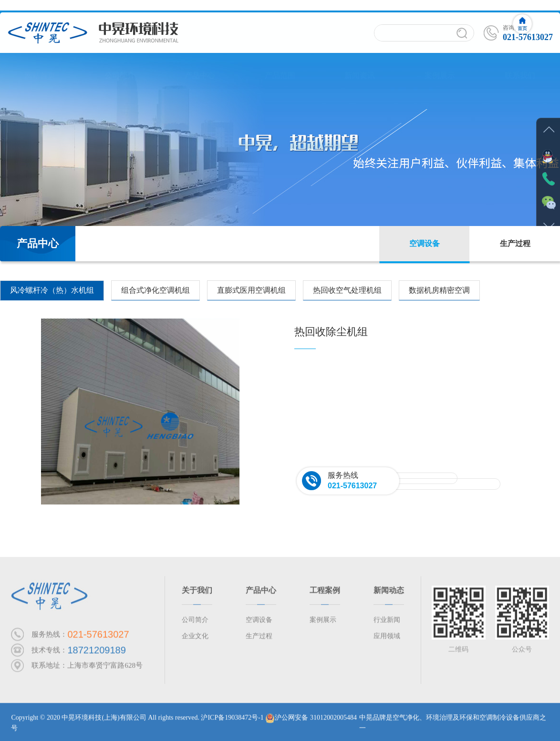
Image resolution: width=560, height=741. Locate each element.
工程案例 (325, 593)
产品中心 (200, 67)
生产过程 (515, 243)
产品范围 (280, 67)
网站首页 (40, 67)
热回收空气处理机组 (347, 290)
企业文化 (195, 639)
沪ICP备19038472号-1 (232, 720)
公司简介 (120, 67)
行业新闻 (387, 623)
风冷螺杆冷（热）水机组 (52, 290)
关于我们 (197, 593)
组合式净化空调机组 (156, 290)
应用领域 (387, 639)
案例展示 (440, 67)
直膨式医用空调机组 (251, 290)
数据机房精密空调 (439, 290)
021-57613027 (352, 486)
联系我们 (520, 67)
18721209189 (96, 653)
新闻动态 (389, 593)
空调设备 (425, 243)
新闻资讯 (360, 67)
